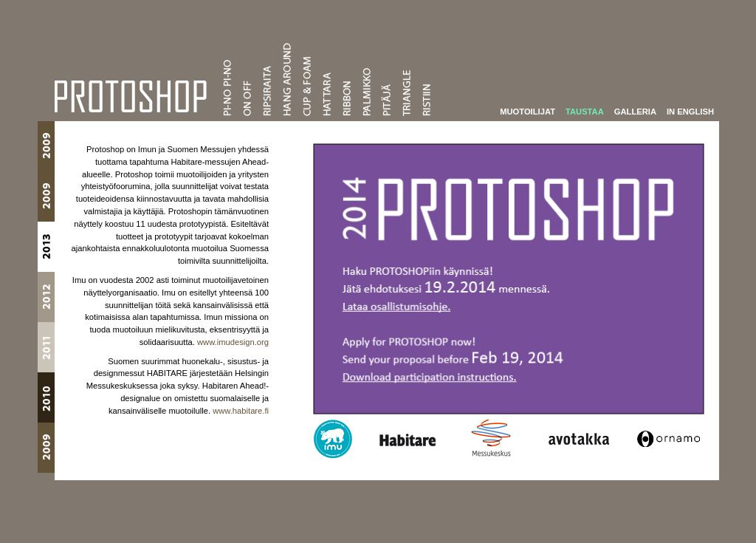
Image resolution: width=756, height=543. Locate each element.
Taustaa (585, 110)
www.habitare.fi (241, 409)
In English (690, 110)
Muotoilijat (528, 110)
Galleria (635, 110)
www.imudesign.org (233, 341)
